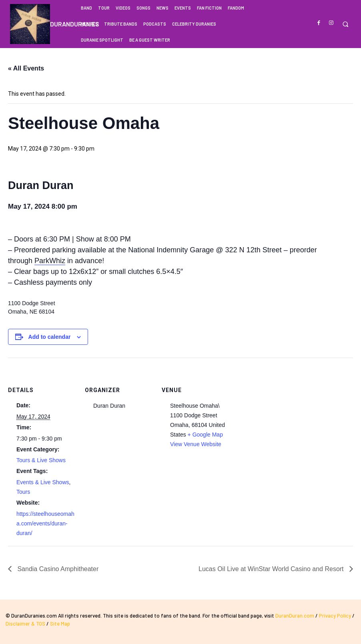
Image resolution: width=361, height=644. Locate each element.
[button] (345, 24)
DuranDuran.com (295, 616)
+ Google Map (205, 435)
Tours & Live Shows (41, 460)
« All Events (26, 68)
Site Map (60, 624)
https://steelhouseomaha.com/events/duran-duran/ (45, 523)
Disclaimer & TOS (26, 624)
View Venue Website (196, 444)
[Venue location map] (281, 413)
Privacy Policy (335, 616)
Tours (23, 492)
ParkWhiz (50, 261)
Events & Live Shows (43, 482)
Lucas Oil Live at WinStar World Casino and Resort (272, 569)
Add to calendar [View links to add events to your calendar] (50, 337)
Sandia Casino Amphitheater (57, 569)
